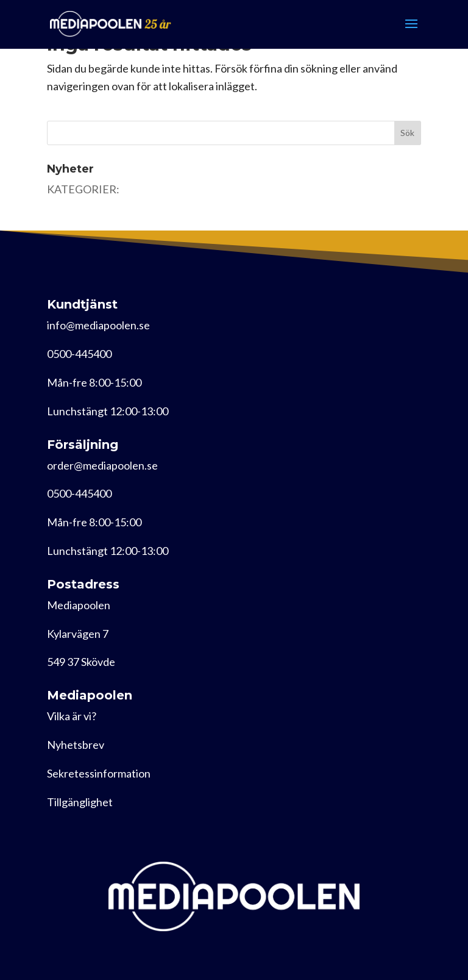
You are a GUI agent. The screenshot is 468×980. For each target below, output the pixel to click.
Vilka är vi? (72, 716)
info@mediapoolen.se (98, 325)
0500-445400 (79, 354)
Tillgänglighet (80, 802)
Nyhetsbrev (76, 745)
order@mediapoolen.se (102, 465)
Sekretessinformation (99, 773)
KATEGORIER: (83, 189)
